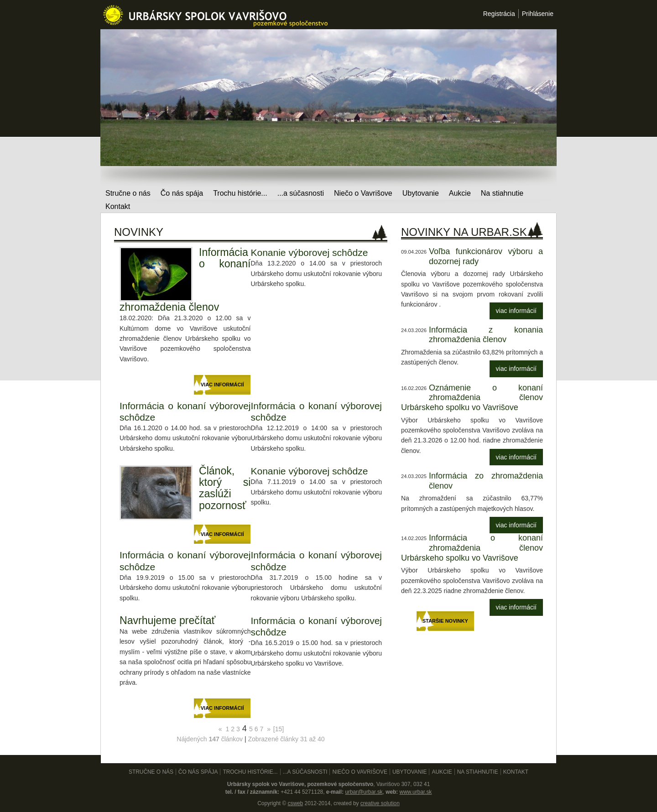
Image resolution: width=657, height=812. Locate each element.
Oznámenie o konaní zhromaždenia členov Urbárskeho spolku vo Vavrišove (472, 398)
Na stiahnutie (502, 193)
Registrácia (499, 14)
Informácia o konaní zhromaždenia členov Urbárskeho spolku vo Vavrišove (472, 548)
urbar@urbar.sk (364, 792)
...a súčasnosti (301, 193)
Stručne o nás (128, 193)
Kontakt (118, 206)
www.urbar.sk (416, 792)
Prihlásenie (538, 14)
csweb (295, 803)
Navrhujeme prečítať (167, 620)
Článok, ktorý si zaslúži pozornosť (225, 488)
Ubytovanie (421, 193)
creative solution (380, 803)
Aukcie (460, 193)
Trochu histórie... (240, 193)
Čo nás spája (182, 193)
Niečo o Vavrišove (363, 193)
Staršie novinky (445, 621)
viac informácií (516, 311)
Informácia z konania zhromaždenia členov (486, 335)
